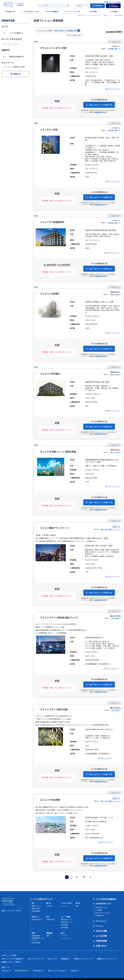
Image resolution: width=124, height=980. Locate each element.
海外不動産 (65, 925)
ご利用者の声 (99, 915)
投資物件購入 (36, 936)
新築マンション (108, 15)
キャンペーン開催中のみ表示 (15, 67)
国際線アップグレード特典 (10, 962)
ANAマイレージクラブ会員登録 (12, 959)
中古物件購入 (36, 911)
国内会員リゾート (67, 919)
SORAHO (74, 971)
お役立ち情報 (93, 11)
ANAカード (51, 959)
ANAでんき (5, 971)
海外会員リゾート (67, 922)
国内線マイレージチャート (82, 959)
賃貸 (77, 906)
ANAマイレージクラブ (35, 959)
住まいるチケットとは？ (103, 913)
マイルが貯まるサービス (43, 899)
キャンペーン (101, 921)
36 (84, 877)
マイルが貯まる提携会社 (106, 899)
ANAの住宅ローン (37, 919)
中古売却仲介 (51, 919)
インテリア (65, 936)
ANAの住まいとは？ (101, 907)
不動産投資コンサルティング (38, 939)
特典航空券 (64, 959)
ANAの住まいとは (103, 903)
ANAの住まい (81, 15)
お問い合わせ (101, 946)
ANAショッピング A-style (56, 971)
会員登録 (74, 35)
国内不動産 (65, 927)
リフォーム (65, 906)
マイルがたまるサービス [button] (30, 11)
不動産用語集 (101, 941)
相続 (48, 936)
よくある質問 (101, 936)
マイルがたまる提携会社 (52, 11)
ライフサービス (66, 938)
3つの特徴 (98, 910)
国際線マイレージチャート (106, 959)
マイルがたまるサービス (94, 15)
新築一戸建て (36, 908)
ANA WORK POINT (21, 971)
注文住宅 (49, 906)
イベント (100, 926)
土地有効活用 (36, 943)
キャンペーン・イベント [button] (71, 11)
